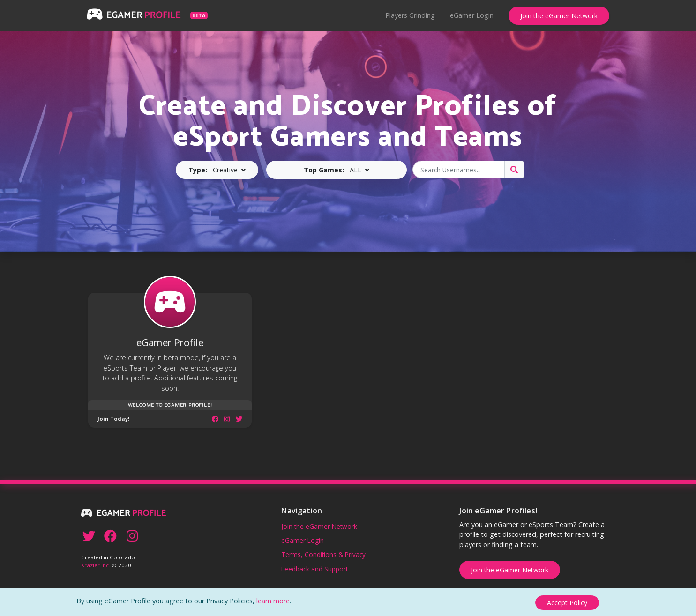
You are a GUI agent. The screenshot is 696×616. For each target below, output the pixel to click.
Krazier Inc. (96, 564)
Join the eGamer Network (559, 16)
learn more (273, 602)
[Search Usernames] (459, 170)
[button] (217, 170)
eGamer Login (472, 15)
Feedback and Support (314, 567)
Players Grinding (410, 15)
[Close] (567, 603)
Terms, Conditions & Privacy (323, 553)
